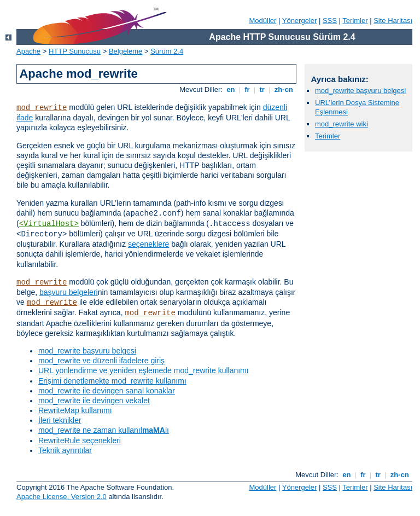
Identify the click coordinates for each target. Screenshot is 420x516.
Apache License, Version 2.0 (62, 497)
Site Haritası (393, 21)
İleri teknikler (60, 420)
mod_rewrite (42, 108)
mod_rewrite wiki (342, 124)
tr (262, 89)
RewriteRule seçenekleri (80, 440)
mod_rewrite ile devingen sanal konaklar (107, 391)
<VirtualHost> (49, 224)
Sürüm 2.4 (167, 51)
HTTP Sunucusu (75, 51)
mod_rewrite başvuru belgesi (87, 351)
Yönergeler (300, 21)
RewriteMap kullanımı (75, 410)
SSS (330, 21)
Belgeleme (126, 51)
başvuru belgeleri (69, 292)
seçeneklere (149, 244)
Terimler (355, 21)
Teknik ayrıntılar (65, 450)
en (231, 89)
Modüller (263, 21)
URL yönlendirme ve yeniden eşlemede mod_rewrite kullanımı (144, 370)
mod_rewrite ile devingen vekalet (94, 401)
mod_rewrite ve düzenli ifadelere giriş (101, 361)
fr (247, 89)
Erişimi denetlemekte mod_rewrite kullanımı (112, 381)
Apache (28, 51)
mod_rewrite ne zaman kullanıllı (104, 430)
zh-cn (284, 89)
